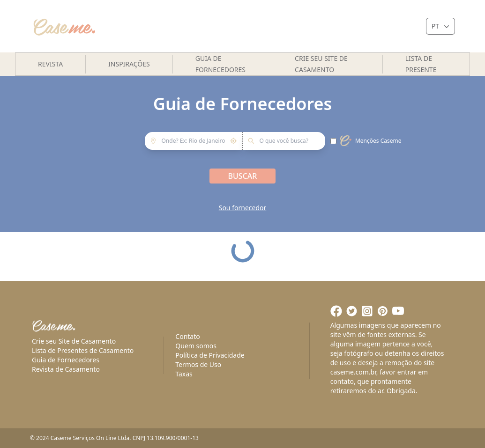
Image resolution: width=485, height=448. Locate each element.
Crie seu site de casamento (321, 64)
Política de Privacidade (210, 355)
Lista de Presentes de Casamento (83, 350)
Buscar (243, 176)
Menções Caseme (378, 141)
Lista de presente (421, 64)
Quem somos (196, 346)
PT (441, 26)
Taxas (184, 374)
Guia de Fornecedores (220, 64)
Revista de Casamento (66, 369)
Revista (50, 64)
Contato (187, 336)
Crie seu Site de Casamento (74, 341)
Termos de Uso (198, 364)
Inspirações (129, 64)
